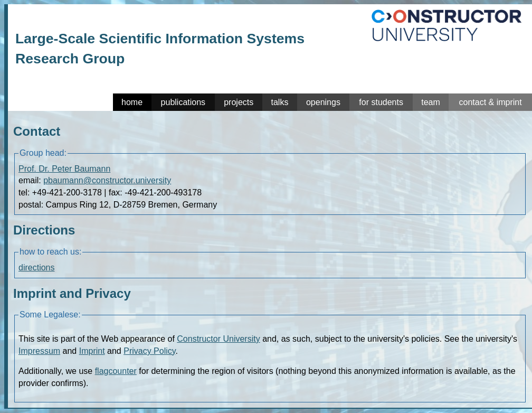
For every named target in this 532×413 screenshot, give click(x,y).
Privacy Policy (149, 351)
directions (36, 267)
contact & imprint (490, 102)
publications (183, 102)
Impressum (39, 351)
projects (239, 102)
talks (280, 102)
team (431, 102)
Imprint (92, 351)
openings (323, 102)
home (132, 102)
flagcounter (116, 371)
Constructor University (218, 339)
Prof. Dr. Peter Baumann (64, 169)
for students (381, 102)
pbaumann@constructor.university (107, 180)
